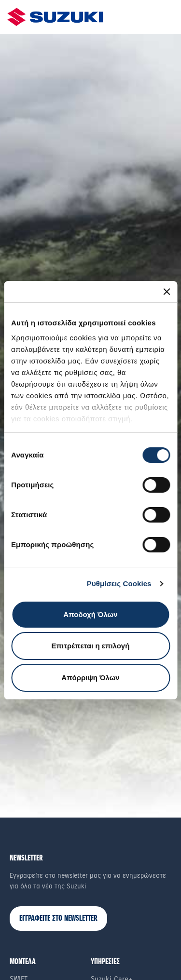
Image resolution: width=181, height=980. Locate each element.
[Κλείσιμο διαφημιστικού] (167, 292)
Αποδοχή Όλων (90, 614)
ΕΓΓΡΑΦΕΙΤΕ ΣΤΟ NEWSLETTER (58, 919)
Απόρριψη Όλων (90, 678)
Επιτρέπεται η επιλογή (91, 646)
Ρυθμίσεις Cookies (119, 584)
